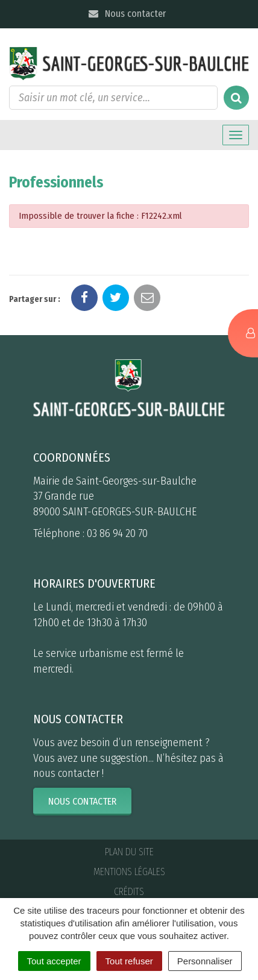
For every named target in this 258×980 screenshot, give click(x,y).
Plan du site (129, 852)
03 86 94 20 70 (117, 533)
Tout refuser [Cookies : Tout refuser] (129, 961)
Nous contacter (126, 14)
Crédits (129, 892)
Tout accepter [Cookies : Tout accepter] (54, 961)
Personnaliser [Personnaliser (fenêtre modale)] (205, 961)
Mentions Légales (129, 872)
